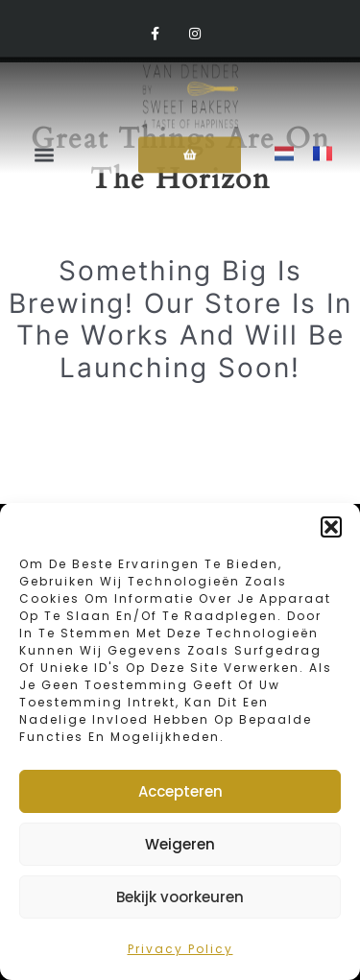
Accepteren (180, 791)
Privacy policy (180, 949)
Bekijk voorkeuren (180, 897)
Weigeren (180, 844)
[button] (331, 527)
